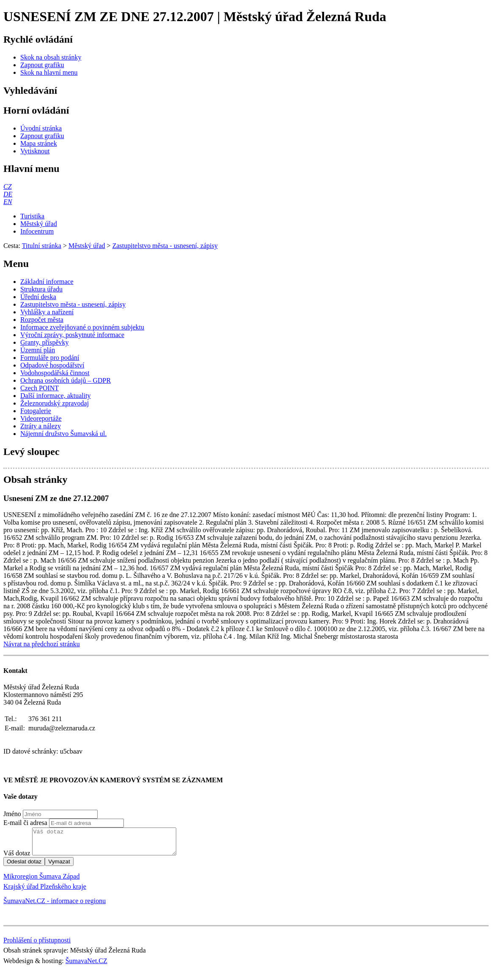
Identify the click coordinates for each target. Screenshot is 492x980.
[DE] (8, 194)
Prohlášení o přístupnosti (37, 945)
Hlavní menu (31, 169)
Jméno (12, 814)
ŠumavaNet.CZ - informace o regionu (55, 906)
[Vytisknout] (35, 151)
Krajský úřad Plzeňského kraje (45, 892)
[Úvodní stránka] (41, 128)
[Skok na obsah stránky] (51, 57)
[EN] (8, 202)
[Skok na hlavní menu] (49, 72)
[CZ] (8, 186)
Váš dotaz (17, 858)
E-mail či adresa (25, 823)
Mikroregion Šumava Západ (41, 881)
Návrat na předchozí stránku (42, 644)
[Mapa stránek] (39, 143)
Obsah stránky (35, 479)
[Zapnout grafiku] (42, 65)
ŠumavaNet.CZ (86, 966)
